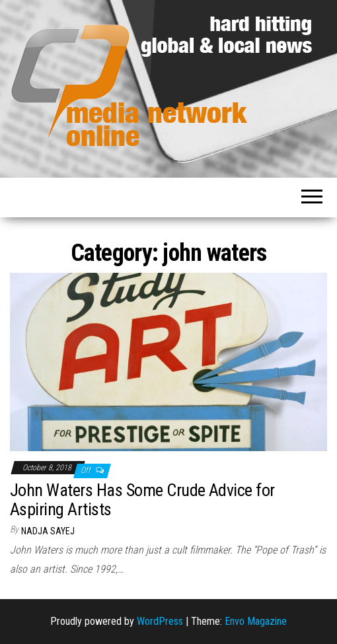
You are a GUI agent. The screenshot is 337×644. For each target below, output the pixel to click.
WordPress (160, 621)
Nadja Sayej (48, 531)
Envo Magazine (256, 621)
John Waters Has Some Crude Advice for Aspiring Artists (142, 500)
